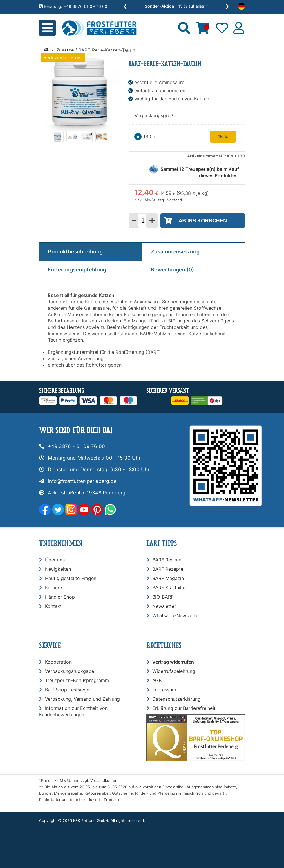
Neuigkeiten (58, 569)
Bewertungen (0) (172, 270)
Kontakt (53, 606)
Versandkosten (104, 781)
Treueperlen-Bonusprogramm (77, 680)
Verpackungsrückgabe (69, 671)
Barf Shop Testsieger (68, 690)
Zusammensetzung (175, 252)
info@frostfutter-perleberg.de (82, 481)
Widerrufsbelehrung (174, 671)
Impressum (164, 690)
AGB (157, 680)
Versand (174, 200)
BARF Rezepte (168, 569)
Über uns (55, 560)
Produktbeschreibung (75, 252)
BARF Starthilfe (169, 588)
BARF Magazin (168, 578)
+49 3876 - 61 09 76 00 (76, 446)
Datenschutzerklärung (176, 699)
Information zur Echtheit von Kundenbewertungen (73, 711)
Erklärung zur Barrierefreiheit (184, 708)
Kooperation (58, 662)
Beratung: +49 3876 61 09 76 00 (73, 6)
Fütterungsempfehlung (77, 270)
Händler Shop (60, 597)
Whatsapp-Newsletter (176, 615)
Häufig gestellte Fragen (71, 578)
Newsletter (164, 606)
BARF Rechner (168, 560)
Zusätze (65, 50)
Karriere (54, 588)
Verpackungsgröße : (157, 115)
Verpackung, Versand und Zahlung (82, 699)
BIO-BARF (163, 597)
